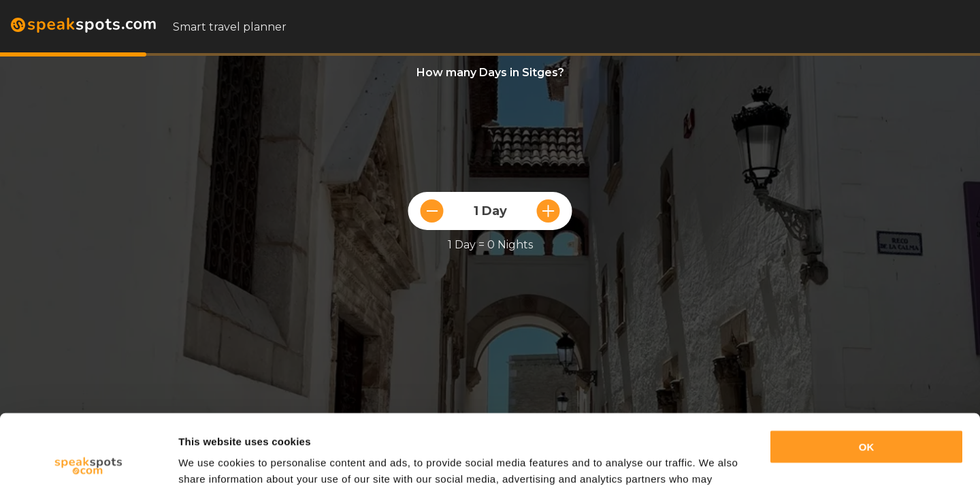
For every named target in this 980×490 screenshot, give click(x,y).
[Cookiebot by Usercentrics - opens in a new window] (88, 463)
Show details (210, 463)
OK (867, 377)
